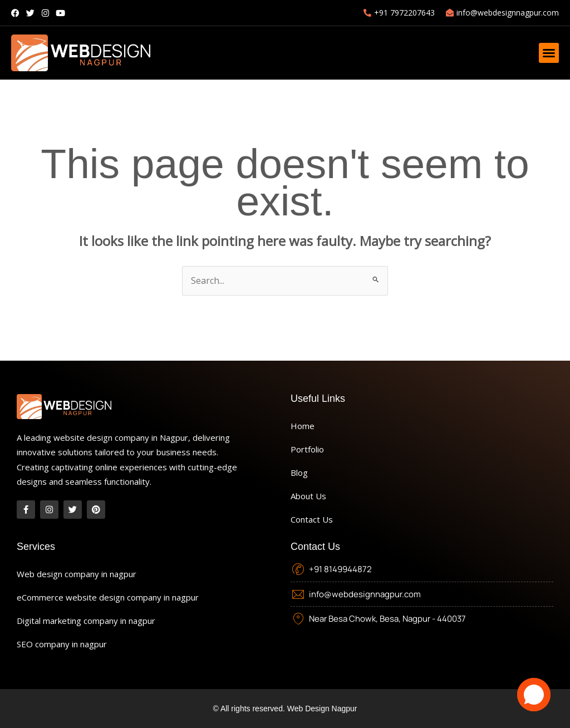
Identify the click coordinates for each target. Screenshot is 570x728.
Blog (299, 473)
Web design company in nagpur (77, 574)
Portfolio (307, 449)
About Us (308, 496)
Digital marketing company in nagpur (86, 621)
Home (303, 426)
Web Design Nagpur (322, 709)
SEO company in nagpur (62, 644)
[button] (549, 53)
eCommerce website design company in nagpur (108, 597)
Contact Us (312, 519)
